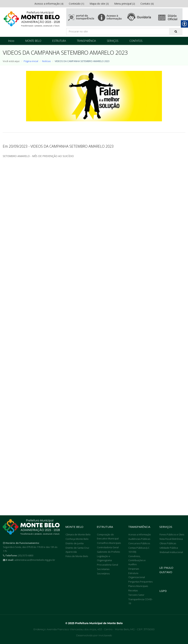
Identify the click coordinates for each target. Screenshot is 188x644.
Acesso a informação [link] (49, 4)
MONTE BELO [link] (33, 41)
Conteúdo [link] (76, 4)
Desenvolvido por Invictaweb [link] (94, 635)
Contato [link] (147, 4)
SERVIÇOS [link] (113, 41)
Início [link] (11, 41)
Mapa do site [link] (99, 4)
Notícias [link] (46, 61)
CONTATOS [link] (136, 41)
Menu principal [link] (125, 4)
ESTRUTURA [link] (59, 41)
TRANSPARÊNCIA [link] (86, 41)
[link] (32, 19)
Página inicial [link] (31, 61)
